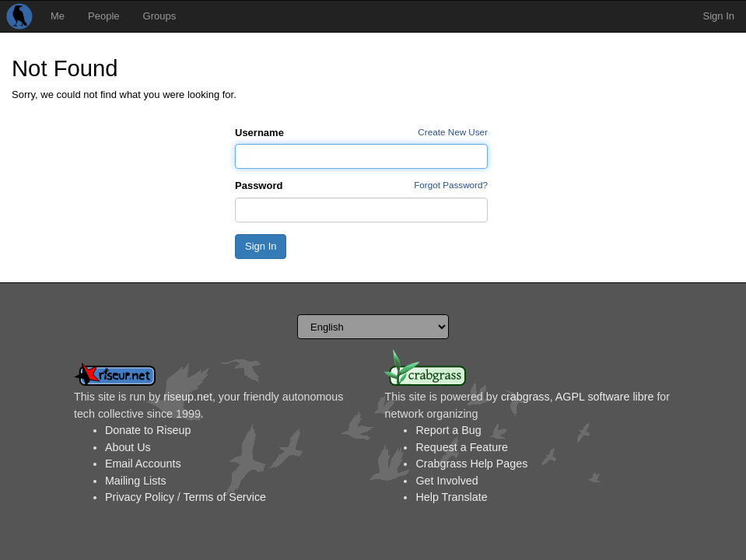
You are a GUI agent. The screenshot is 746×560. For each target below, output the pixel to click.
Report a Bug (448, 430)
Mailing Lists (136, 481)
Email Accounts (143, 464)
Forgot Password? (451, 185)
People (103, 16)
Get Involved (447, 481)
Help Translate (451, 497)
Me (58, 16)
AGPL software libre (605, 397)
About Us (128, 447)
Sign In (719, 16)
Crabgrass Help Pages (471, 464)
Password (259, 185)
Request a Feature (461, 447)
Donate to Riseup (148, 430)
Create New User (453, 132)
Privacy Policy (140, 497)
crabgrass (525, 397)
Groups (160, 16)
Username (259, 133)
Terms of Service (225, 497)
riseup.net (188, 397)
